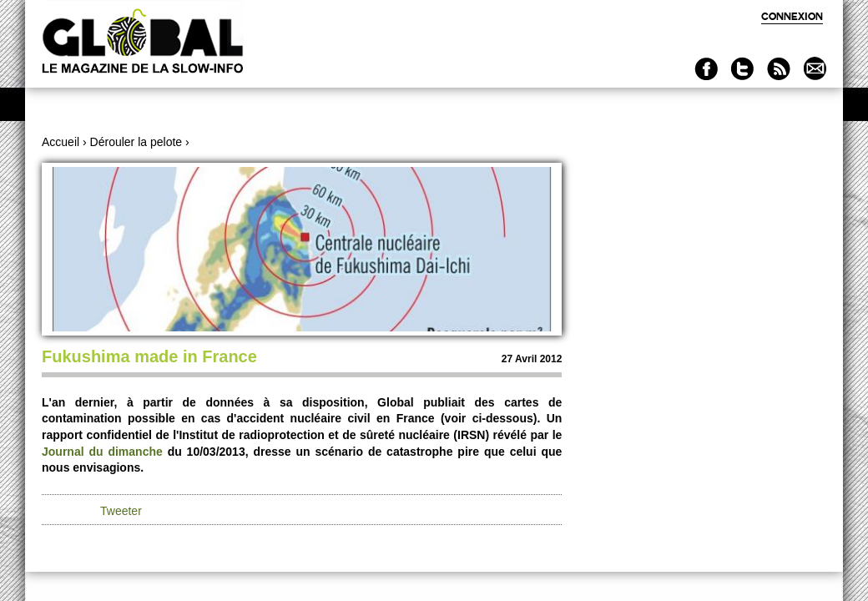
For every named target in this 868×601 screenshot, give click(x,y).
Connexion (792, 16)
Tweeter (121, 511)
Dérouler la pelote (136, 142)
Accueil (61, 142)
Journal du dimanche (102, 452)
